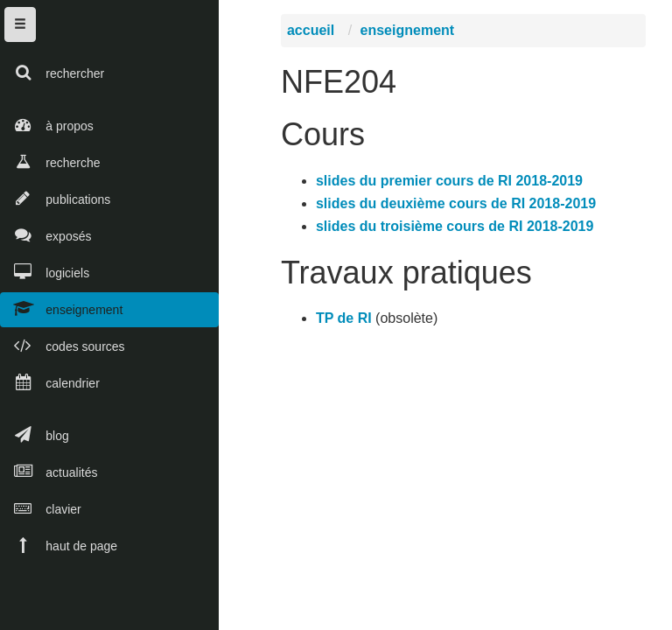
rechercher (52, 72)
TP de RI (347, 322)
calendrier (50, 382)
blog (35, 434)
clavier (41, 508)
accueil (314, 35)
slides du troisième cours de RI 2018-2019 (458, 230)
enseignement (61, 308)
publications (55, 198)
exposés (45, 235)
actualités (49, 471)
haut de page (59, 545)
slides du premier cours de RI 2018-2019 (453, 184)
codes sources (63, 345)
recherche (50, 161)
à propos (47, 125)
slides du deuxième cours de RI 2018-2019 (459, 207)
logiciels (45, 272)
